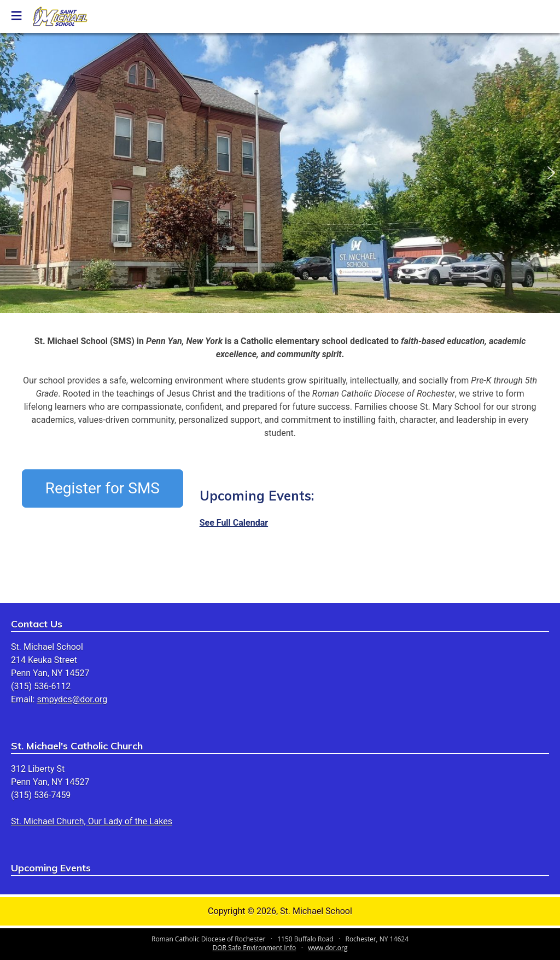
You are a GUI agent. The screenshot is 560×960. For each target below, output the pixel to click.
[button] (9, 173)
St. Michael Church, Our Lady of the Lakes (92, 821)
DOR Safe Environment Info (255, 948)
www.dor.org (328, 948)
